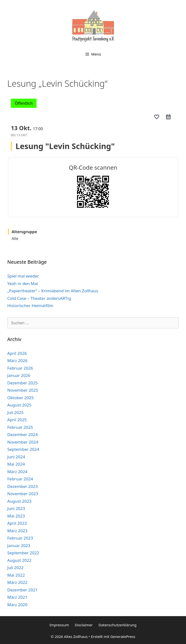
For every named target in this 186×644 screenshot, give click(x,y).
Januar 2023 (19, 545)
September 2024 (23, 449)
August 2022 (19, 560)
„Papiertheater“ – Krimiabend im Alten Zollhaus (53, 291)
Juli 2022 (15, 568)
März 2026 (17, 361)
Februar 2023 (20, 538)
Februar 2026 (20, 368)
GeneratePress (123, 636)
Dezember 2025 (23, 383)
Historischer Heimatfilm (30, 306)
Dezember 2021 (23, 590)
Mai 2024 (16, 464)
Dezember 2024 (23, 434)
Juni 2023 (16, 508)
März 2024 (17, 472)
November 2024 (23, 442)
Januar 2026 (19, 375)
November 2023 (23, 494)
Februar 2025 (20, 427)
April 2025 (17, 420)
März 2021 (17, 597)
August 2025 (19, 405)
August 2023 (19, 501)
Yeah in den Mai (23, 283)
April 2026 (17, 353)
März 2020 (17, 605)
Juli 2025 (15, 412)
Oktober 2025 (20, 398)
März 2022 (17, 582)
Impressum (59, 625)
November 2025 (23, 390)
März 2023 (17, 531)
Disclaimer (84, 625)
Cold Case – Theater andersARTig (39, 298)
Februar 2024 (20, 479)
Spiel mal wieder (23, 276)
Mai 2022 (16, 575)
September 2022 (23, 553)
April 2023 (17, 523)
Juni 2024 (16, 457)
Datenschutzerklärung (118, 625)
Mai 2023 (16, 516)
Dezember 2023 (23, 486)
